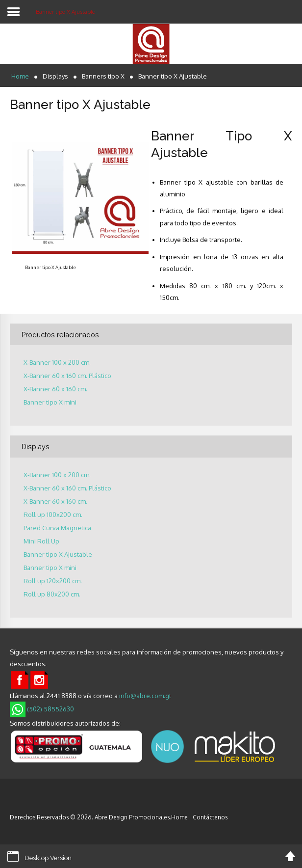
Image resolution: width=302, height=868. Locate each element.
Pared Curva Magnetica (57, 528)
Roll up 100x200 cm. (53, 515)
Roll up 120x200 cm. (53, 581)
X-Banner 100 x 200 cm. (57, 363)
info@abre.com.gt (145, 696)
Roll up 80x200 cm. (52, 594)
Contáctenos (210, 817)
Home (179, 817)
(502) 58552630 (42, 709)
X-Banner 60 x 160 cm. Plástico (67, 376)
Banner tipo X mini (50, 402)
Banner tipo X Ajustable (58, 555)
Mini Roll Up (41, 541)
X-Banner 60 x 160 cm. (55, 389)
